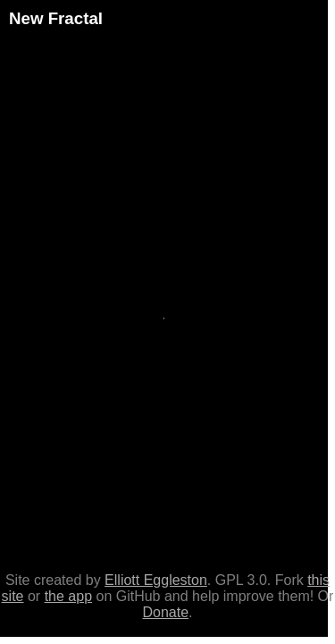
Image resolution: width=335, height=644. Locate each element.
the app (68, 596)
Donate (165, 612)
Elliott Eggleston (156, 580)
